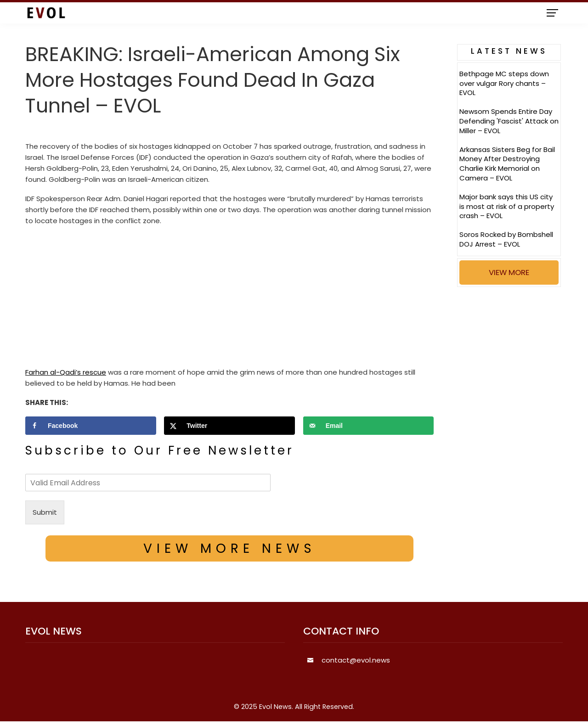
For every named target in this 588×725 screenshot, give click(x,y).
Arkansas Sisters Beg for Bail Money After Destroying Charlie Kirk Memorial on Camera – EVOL (507, 164)
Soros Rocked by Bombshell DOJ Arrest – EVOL (506, 239)
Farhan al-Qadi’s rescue (66, 372)
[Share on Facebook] (91, 426)
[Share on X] (229, 426)
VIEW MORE (509, 272)
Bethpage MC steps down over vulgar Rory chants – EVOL (504, 83)
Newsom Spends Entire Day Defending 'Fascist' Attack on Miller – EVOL (509, 121)
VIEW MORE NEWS (230, 548)
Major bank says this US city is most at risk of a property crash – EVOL (507, 206)
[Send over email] (369, 426)
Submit (45, 512)
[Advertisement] (229, 299)
